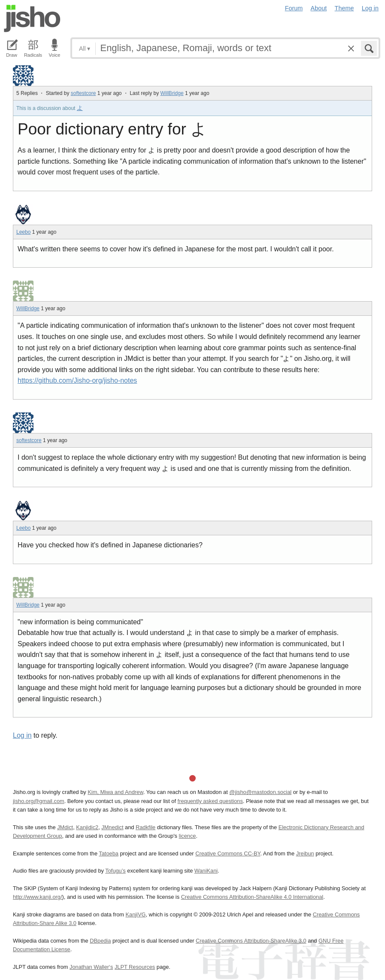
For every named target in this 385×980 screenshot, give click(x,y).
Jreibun (305, 853)
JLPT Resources (135, 967)
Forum (294, 8)
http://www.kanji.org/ (38, 897)
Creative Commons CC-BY (228, 853)
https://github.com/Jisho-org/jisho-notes (77, 380)
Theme (344, 8)
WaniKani (206, 871)
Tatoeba (109, 853)
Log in (370, 8)
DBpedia (100, 941)
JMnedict (112, 827)
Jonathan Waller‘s (91, 967)
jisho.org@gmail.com (39, 801)
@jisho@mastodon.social (260, 792)
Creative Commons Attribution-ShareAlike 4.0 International (252, 897)
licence (188, 836)
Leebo (23, 232)
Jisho (32, 18)
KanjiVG (135, 914)
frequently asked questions (210, 801)
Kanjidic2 (87, 827)
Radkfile (146, 827)
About (319, 8)
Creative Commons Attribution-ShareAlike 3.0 (251, 941)
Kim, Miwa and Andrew (115, 792)
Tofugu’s (115, 871)
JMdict (65, 827)
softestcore (83, 93)
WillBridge (172, 93)
